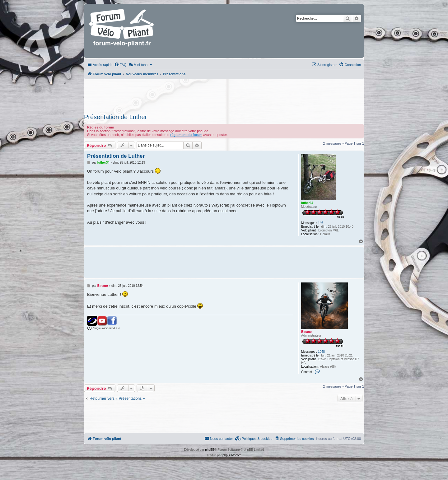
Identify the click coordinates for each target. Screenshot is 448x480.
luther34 (307, 203)
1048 (321, 352)
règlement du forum (186, 135)
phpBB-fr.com (232, 455)
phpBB (210, 450)
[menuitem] (120, 65)
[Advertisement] (224, 95)
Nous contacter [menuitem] (219, 438)
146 (321, 223)
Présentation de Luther (115, 117)
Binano (306, 332)
